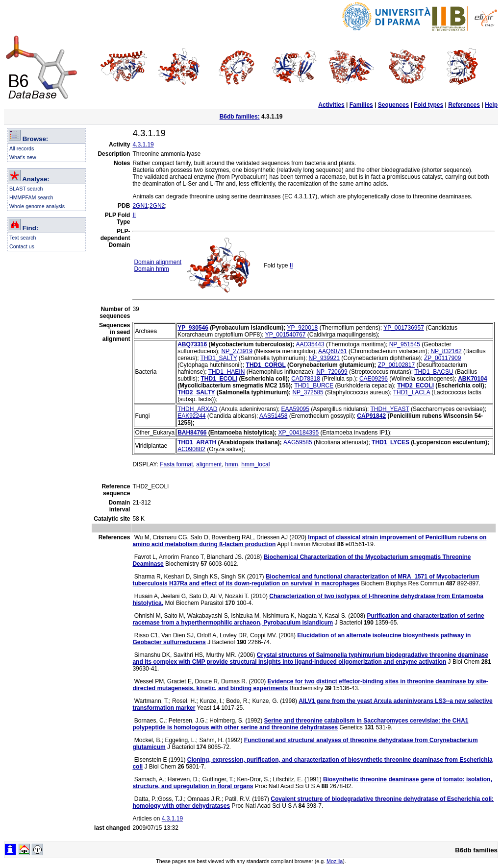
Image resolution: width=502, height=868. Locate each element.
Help (491, 105)
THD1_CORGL (266, 365)
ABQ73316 (192, 344)
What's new (23, 157)
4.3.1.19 (143, 145)
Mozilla (335, 861)
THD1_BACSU (434, 372)
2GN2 (157, 206)
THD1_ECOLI (219, 379)
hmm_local (255, 464)
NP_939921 (324, 358)
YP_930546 (193, 328)
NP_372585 (308, 392)
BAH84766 (192, 433)
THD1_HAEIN (227, 372)
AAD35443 (310, 344)
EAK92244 (191, 416)
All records (22, 148)
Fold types (428, 105)
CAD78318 (306, 379)
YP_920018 (303, 328)
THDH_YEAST (389, 409)
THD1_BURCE (314, 386)
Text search (23, 238)
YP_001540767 (286, 335)
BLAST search (26, 189)
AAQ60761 (333, 351)
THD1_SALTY (219, 358)
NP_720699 (332, 372)
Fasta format (176, 464)
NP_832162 (446, 351)
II (134, 215)
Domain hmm (151, 269)
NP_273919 (237, 351)
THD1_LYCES (390, 442)
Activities (331, 105)
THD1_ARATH (197, 442)
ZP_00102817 (396, 365)
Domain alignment (158, 262)
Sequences (393, 105)
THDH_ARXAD (197, 409)
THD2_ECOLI (415, 386)
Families (361, 105)
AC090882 (191, 449)
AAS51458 (273, 416)
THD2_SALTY (196, 392)
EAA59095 (295, 409)
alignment (209, 464)
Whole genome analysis (37, 206)
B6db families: (240, 117)
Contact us (22, 246)
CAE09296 (374, 379)
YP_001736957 (404, 328)
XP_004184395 (299, 433)
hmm (232, 464)
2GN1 (140, 206)
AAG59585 (298, 442)
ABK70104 (472, 379)
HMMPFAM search (31, 197)
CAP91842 (371, 416)
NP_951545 (405, 344)
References (464, 105)
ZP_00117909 (442, 358)
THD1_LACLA (412, 392)
